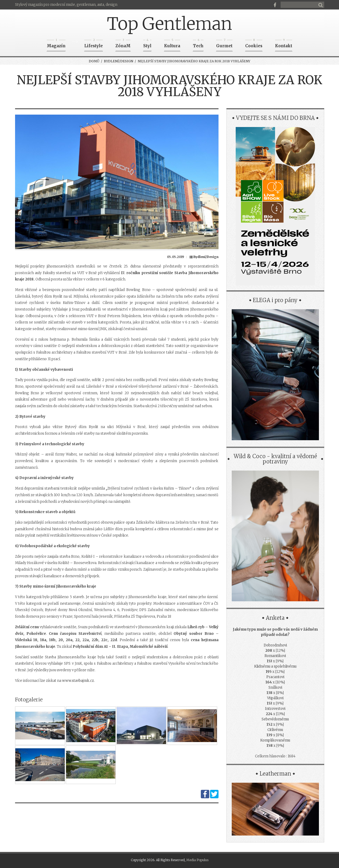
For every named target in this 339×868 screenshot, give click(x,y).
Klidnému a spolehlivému (275, 666)
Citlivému (275, 730)
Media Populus (197, 860)
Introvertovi (275, 709)
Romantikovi (275, 656)
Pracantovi (275, 677)
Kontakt (284, 44)
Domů (94, 61)
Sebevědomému (275, 719)
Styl (147, 44)
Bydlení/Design (119, 61)
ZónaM (123, 44)
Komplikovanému (275, 740)
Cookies (254, 44)
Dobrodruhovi (275, 645)
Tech (198, 44)
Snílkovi (275, 688)
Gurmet (224, 44)
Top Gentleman (169, 24)
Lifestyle (94, 44)
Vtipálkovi (275, 698)
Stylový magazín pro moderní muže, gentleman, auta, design (66, 5)
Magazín (56, 44)
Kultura (172, 44)
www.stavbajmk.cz (78, 681)
